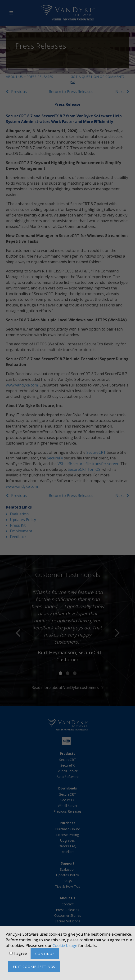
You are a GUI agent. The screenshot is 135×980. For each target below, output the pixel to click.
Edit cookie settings (34, 967)
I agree (20, 953)
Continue (45, 954)
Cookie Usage (65, 946)
